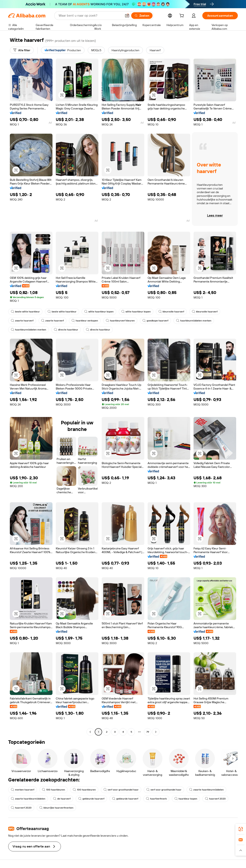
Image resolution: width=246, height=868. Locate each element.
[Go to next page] (156, 732)
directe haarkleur (66, 330)
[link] (241, 829)
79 (148, 732)
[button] (127, 16)
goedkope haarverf (155, 321)
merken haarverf (23, 790)
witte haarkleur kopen (99, 312)
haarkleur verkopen (85, 321)
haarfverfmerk (156, 799)
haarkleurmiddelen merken (194, 321)
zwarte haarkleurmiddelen (206, 790)
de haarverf (62, 799)
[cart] (182, 16)
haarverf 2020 (215, 799)
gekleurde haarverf (91, 799)
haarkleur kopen (186, 799)
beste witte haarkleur (25, 312)
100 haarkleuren (54, 790)
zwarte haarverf (22, 321)
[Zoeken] (142, 16)
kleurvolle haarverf (171, 312)
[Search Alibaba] (90, 16)
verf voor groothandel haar (121, 790)
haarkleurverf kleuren (120, 321)
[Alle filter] (22, 50)
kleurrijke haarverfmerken (56, 808)
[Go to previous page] (90, 732)
